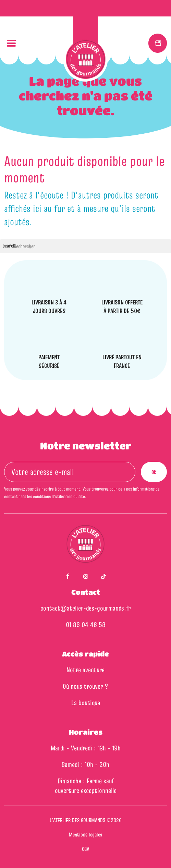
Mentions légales (85, 834)
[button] (11, 43)
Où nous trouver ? (85, 686)
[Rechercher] (85, 246)
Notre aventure (85, 670)
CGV (85, 849)
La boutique (86, 703)
